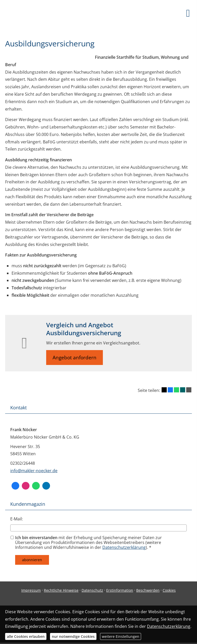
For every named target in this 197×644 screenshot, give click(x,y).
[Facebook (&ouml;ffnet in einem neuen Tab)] (15, 486)
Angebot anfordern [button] (75, 358)
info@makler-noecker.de (34, 471)
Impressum (31, 590)
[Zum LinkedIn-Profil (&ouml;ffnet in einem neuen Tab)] (46, 486)
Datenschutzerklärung (124, 547)
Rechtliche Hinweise (61, 590)
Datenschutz (92, 590)
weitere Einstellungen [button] (121, 636)
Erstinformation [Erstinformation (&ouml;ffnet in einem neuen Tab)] (120, 590)
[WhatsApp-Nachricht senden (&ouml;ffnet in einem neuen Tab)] (36, 486)
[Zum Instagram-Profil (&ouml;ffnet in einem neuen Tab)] (26, 486)
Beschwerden (148, 590)
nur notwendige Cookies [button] (73, 636)
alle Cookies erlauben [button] (26, 636)
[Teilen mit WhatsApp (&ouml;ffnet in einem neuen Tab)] (176, 390)
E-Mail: (17, 519)
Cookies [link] (169, 590)
